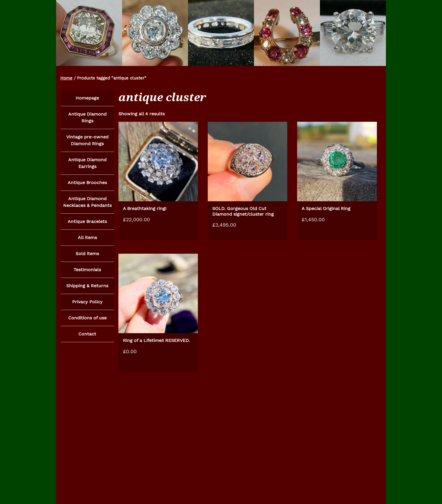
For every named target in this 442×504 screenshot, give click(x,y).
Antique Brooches (87, 184)
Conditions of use (87, 321)
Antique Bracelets (87, 223)
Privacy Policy (87, 305)
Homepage (87, 98)
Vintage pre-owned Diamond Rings (87, 141)
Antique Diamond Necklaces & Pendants (87, 203)
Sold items (87, 256)
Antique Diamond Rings (87, 118)
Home (66, 78)
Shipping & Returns (87, 289)
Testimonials (87, 272)
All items (87, 239)
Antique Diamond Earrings (87, 164)
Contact (87, 338)
